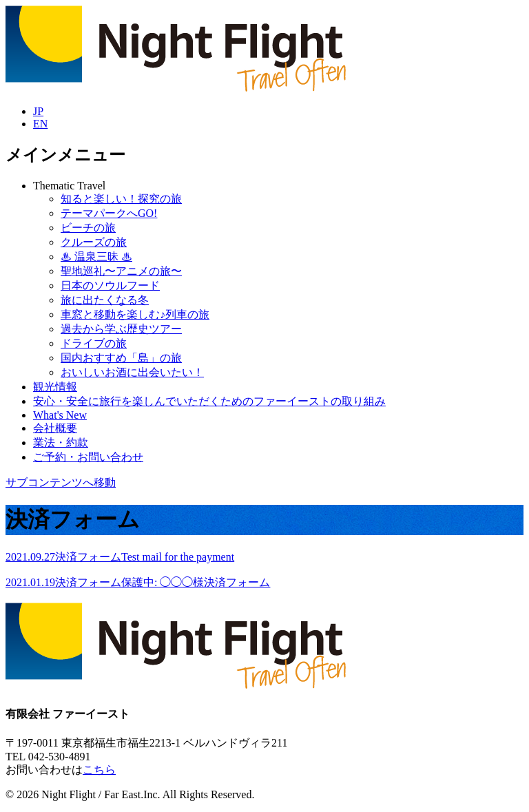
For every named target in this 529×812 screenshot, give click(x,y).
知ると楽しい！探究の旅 (121, 199)
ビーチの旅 (88, 228)
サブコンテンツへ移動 (61, 482)
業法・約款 (61, 443)
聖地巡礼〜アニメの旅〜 (121, 271)
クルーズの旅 (94, 242)
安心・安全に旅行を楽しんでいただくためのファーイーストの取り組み (209, 401)
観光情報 (55, 387)
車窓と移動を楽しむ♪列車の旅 (135, 314)
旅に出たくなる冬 (105, 300)
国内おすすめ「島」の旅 (121, 358)
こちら (99, 770)
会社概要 (55, 428)
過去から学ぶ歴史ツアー (121, 329)
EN (40, 124)
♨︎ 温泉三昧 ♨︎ (96, 257)
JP (38, 111)
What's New (60, 415)
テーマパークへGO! (109, 213)
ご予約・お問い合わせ (88, 457)
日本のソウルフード (110, 285)
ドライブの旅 (94, 343)
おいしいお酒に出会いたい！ (132, 372)
